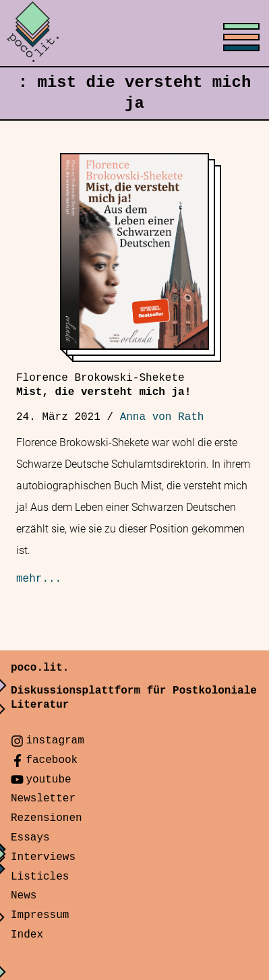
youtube (48, 780)
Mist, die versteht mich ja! (103, 385)
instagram (55, 741)
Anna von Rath (162, 417)
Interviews (43, 857)
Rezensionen (47, 818)
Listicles (40, 877)
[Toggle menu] (134, 34)
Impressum (40, 915)
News (24, 896)
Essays (30, 838)
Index (27, 935)
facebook (52, 760)
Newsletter (43, 799)
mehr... (39, 579)
